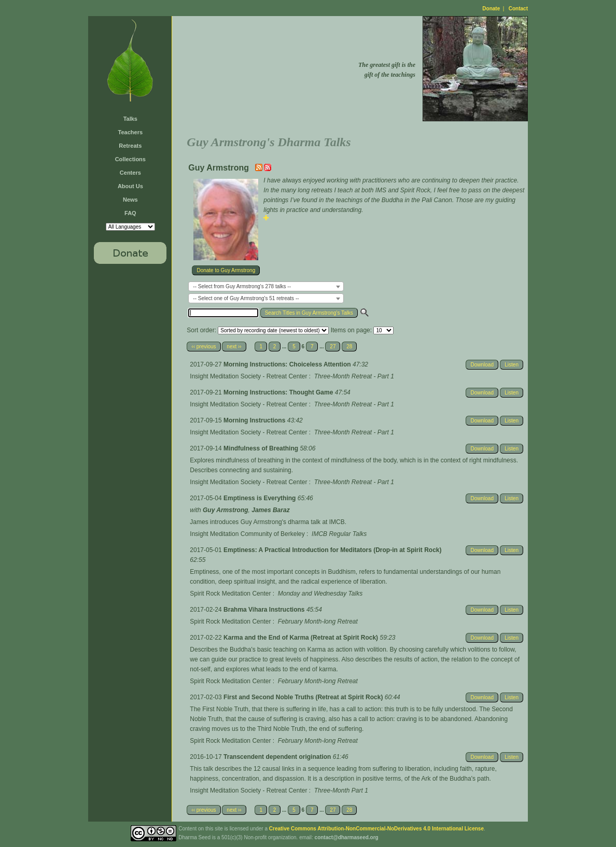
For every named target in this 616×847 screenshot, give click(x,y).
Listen (512, 365)
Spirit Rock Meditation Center (230, 594)
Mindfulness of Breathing (262, 448)
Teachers (131, 132)
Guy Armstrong (226, 510)
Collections (130, 159)
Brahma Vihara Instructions (265, 610)
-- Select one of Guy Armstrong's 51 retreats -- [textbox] (246, 298)
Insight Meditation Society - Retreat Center (248, 376)
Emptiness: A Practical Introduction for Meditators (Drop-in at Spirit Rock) (332, 550)
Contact (518, 9)
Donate (491, 9)
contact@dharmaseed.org (347, 837)
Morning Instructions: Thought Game (279, 392)
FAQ (130, 213)
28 (349, 347)
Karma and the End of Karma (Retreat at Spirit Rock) (302, 638)
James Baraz (270, 510)
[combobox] (266, 286)
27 (333, 347)
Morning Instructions (255, 420)
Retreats (130, 146)
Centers (130, 173)
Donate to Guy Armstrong (226, 270)
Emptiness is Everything (261, 498)
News (130, 200)
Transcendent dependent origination (278, 757)
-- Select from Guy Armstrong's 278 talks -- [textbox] (242, 286)
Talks (130, 119)
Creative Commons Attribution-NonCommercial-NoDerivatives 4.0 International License (376, 829)
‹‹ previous (204, 347)
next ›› (234, 347)
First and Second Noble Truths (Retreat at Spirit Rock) (304, 697)
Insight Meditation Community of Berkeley (247, 534)
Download (482, 365)
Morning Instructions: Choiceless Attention (288, 364)
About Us (130, 186)
